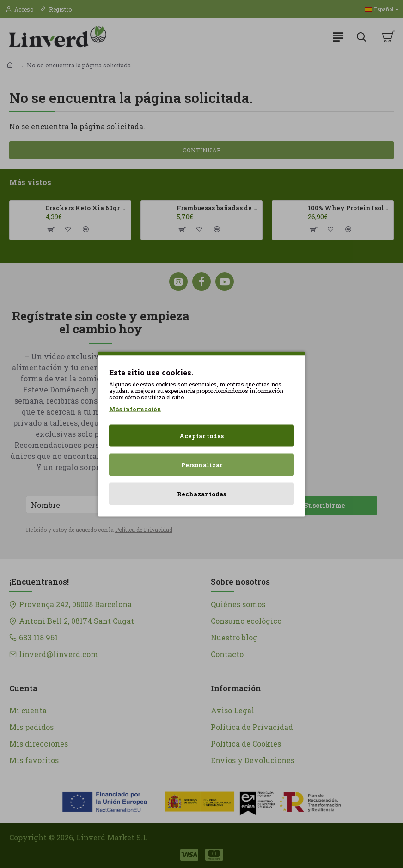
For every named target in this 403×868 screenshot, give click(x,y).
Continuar (202, 150)
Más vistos (30, 182)
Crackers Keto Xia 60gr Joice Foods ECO (86, 208)
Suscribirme (324, 505)
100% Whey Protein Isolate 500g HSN (349, 208)
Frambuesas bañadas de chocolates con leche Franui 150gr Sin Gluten (218, 208)
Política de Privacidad (144, 530)
